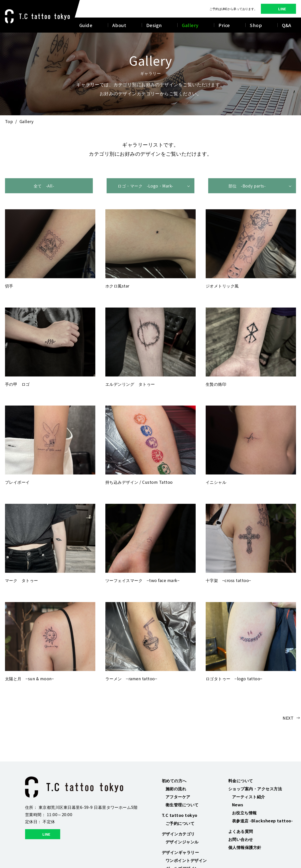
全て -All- (44, 186)
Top (9, 121)
